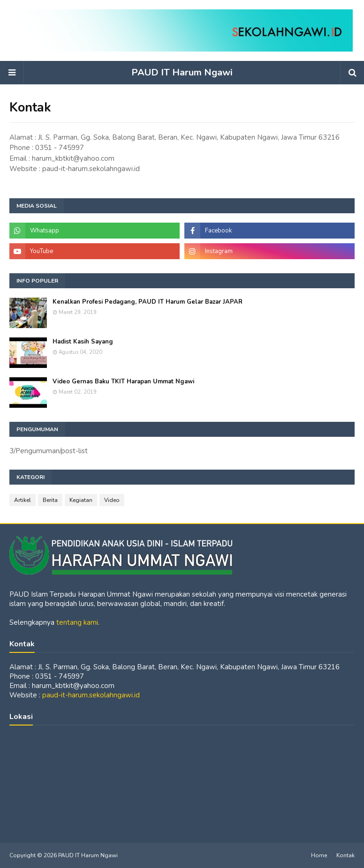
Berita (50, 500)
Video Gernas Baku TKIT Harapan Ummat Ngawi (123, 382)
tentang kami (77, 622)
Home (319, 855)
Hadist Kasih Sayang (83, 342)
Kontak (345, 855)
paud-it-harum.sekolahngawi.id (91, 695)
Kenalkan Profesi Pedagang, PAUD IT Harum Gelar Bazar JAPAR (148, 302)
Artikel (23, 500)
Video (112, 500)
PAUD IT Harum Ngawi (182, 72)
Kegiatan (81, 500)
